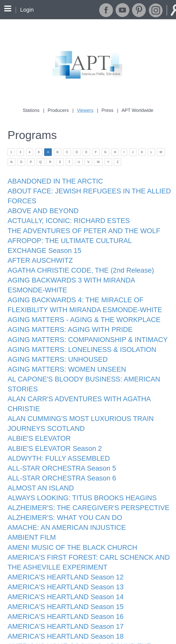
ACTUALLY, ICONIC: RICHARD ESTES (65, 215)
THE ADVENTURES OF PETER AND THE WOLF (79, 225)
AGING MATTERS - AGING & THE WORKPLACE (79, 308)
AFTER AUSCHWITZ (38, 252)
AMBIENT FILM (30, 511)
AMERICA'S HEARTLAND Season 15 (62, 575)
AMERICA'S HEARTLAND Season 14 (62, 566)
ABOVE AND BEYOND (41, 206)
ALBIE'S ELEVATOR (37, 418)
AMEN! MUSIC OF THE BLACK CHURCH (68, 520)
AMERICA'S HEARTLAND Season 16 (62, 585)
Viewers (85, 110)
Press (107, 110)
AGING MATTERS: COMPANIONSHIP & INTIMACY (82, 326)
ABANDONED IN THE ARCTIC (52, 178)
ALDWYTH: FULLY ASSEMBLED (55, 437)
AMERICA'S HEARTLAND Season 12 (62, 548)
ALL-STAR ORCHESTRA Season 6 (58, 455)
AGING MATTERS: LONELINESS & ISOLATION (77, 335)
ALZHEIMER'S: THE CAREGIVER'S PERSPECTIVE (83, 483)
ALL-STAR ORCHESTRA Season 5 (58, 446)
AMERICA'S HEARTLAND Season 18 (62, 603)
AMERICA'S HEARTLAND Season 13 (62, 557)
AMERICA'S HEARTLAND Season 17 (62, 594)
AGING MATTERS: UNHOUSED (54, 345)
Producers (60, 110)
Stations (34, 110)
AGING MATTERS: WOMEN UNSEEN (63, 354)
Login (27, 10)
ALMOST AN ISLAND (39, 465)
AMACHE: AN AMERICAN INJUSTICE (63, 501)
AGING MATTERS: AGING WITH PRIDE (66, 317)
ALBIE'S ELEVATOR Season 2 (52, 428)
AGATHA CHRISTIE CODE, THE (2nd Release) (76, 261)
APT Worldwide (135, 110)
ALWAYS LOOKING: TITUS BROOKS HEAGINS (77, 474)
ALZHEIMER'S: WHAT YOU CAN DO (61, 492)
